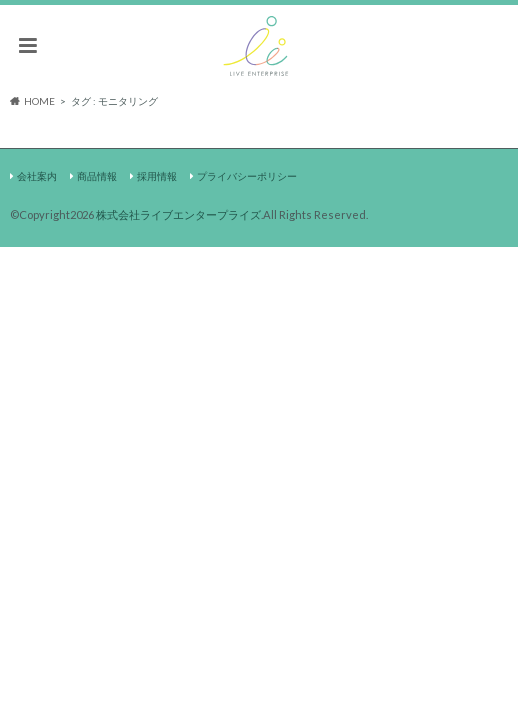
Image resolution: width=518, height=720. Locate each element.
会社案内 (37, 176)
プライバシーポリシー (247, 176)
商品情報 (97, 176)
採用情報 (157, 176)
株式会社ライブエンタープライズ (178, 214)
